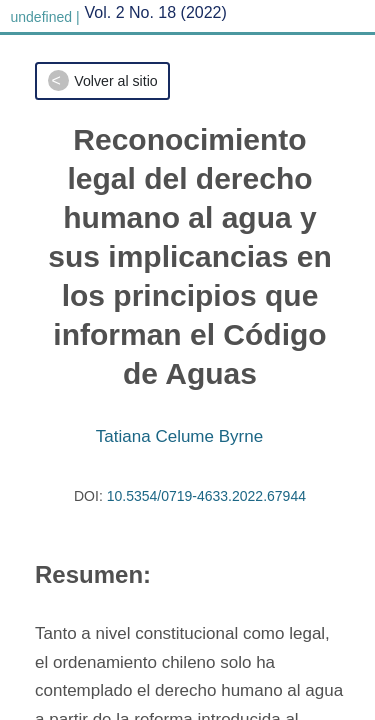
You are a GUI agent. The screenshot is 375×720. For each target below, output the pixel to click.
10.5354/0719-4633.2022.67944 (206, 496)
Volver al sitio (115, 81)
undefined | (45, 17)
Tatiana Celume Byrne (179, 436)
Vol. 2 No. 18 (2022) (156, 12)
